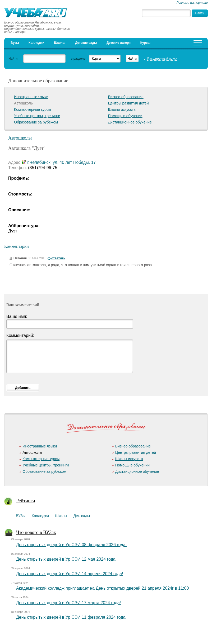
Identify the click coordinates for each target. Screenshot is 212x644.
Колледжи (36, 43)
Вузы (15, 43)
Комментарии (17, 246)
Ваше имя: (17, 316)
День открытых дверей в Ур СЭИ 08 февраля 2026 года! (71, 545)
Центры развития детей (128, 103)
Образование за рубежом (36, 122)
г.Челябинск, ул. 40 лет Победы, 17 (61, 162)
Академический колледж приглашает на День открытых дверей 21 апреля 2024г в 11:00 (102, 588)
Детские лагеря (119, 43)
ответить (58, 258)
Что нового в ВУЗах (36, 532)
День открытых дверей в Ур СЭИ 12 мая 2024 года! (66, 559)
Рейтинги (26, 501)
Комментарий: (20, 335)
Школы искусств (122, 109)
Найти (13, 59)
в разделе (78, 59)
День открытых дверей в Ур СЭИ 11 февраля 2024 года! (71, 617)
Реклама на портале (192, 3)
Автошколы (20, 138)
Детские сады (86, 43)
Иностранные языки (31, 97)
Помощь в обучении (125, 116)
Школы (60, 43)
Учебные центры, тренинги (37, 116)
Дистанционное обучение (130, 122)
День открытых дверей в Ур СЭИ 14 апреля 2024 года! (70, 574)
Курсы (145, 43)
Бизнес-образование (126, 97)
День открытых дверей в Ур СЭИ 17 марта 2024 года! (68, 603)
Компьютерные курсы (33, 109)
